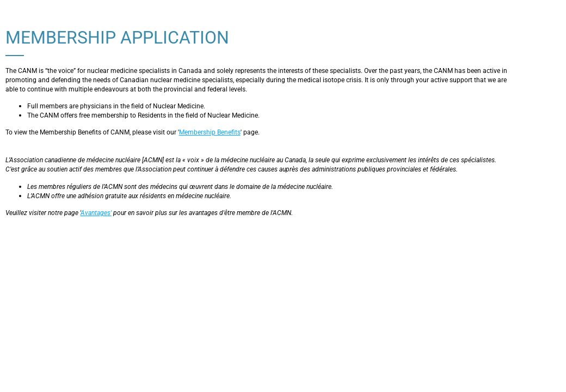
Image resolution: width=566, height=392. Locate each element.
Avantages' (96, 213)
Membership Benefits (210, 132)
